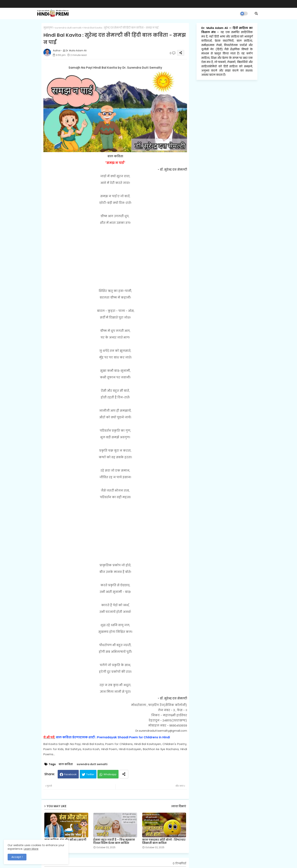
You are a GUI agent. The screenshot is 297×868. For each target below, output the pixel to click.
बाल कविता (66, 764)
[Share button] (124, 774)
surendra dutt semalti (68, 28)
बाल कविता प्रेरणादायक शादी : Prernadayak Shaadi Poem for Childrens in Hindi (113, 737)
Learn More (31, 849)
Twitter (90, 774)
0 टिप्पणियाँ (179, 864)
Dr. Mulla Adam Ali (215, 28)
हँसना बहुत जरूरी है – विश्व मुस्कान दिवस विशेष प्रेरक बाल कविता (114, 841)
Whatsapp (110, 774)
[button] (256, 14)
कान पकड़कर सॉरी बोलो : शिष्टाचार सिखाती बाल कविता (164, 841)
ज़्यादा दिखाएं (179, 806)
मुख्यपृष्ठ (48, 28)
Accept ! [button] (17, 857)
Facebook (70, 774)
